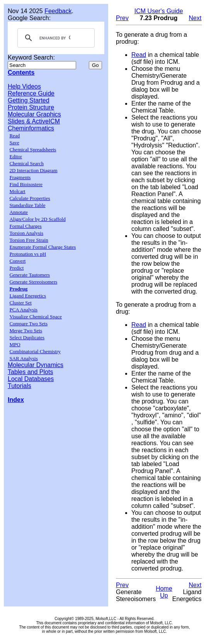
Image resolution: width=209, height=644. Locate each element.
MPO (15, 344)
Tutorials (20, 386)
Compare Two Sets (28, 324)
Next (195, 18)
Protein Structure (31, 107)
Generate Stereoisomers (33, 282)
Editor (16, 156)
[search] (55, 38)
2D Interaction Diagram (33, 170)
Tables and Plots (30, 372)
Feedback (58, 11)
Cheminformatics (31, 128)
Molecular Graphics (34, 114)
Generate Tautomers (30, 275)
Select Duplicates (27, 337)
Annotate (19, 212)
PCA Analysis (23, 310)
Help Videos (24, 86)
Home (164, 588)
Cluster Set (20, 303)
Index (16, 400)
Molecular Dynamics (36, 365)
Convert (17, 261)
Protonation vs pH (28, 254)
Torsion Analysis (26, 233)
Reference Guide (31, 93)
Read (14, 136)
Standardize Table (27, 205)
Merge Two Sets (26, 331)
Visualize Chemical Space (36, 317)
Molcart (17, 191)
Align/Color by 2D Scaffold (37, 219)
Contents (21, 73)
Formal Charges (25, 226)
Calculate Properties (30, 198)
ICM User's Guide (159, 11)
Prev (122, 18)
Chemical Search (26, 163)
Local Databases (31, 379)
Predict (16, 268)
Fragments (20, 177)
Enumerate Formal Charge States (42, 247)
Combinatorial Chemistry (35, 351)
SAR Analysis (23, 358)
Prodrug (18, 289)
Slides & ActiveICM (34, 121)
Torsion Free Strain (29, 240)
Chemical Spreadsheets (33, 149)
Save (14, 143)
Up (164, 595)
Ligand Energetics (28, 296)
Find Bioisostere (26, 184)
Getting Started (29, 100)
